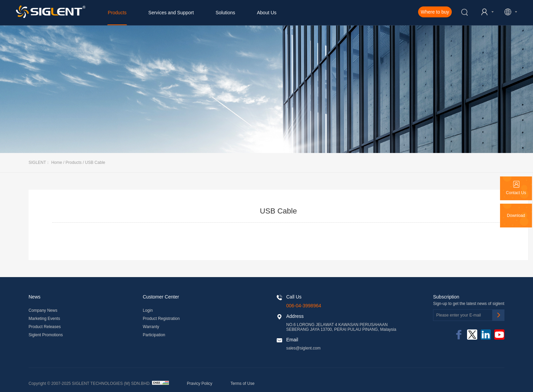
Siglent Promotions (46, 335)
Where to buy (435, 12)
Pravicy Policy (200, 384)
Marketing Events (44, 319)
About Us (267, 13)
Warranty (151, 327)
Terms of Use (243, 384)
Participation (154, 335)
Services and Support (171, 13)
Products (117, 13)
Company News (43, 310)
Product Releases (45, 327)
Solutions (225, 13)
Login (148, 310)
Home (57, 163)
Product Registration (161, 319)
